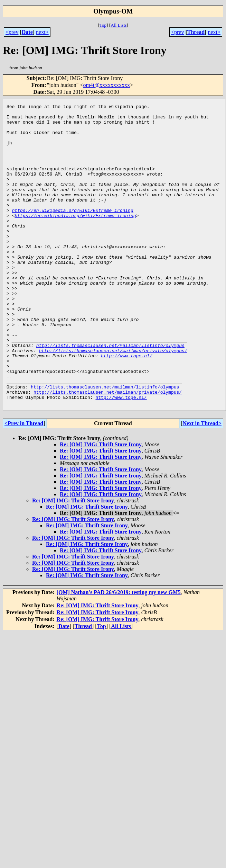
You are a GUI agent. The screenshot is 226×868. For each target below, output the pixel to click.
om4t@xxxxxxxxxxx (106, 85)
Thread (196, 32)
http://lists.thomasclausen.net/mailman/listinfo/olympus (110, 394)
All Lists (119, 25)
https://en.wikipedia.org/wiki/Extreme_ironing (73, 232)
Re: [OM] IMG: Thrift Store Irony (101, 505)
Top (103, 25)
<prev (12, 32)
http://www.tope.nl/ (126, 406)
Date (27, 32)
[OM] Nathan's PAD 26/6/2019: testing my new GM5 (119, 652)
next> (42, 32)
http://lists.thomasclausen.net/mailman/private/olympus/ (113, 400)
